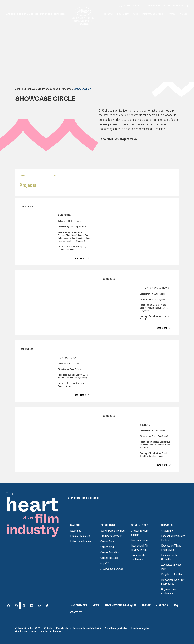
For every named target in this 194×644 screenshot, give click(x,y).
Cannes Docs (44, 89)
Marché (10, 14)
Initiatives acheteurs (81, 542)
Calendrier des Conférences (139, 557)
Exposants (76, 531)
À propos (184, 14)
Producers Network (111, 536)
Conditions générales (116, 628)
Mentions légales (140, 628)
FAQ (176, 605)
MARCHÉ (75, 525)
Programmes (25, 14)
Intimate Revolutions (154, 288)
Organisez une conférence (169, 591)
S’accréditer (123, 14)
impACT (105, 563)
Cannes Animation (110, 552)
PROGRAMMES (109, 525)
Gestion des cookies (26, 631)
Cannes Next (107, 547)
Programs (30, 89)
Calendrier (108, 14)
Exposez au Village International (171, 548)
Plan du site (62, 628)
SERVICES (167, 525)
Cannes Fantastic (110, 558)
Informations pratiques (153, 14)
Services (59, 14)
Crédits (48, 628)
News (136, 14)
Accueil (19, 89)
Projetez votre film (172, 574)
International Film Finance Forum (140, 548)
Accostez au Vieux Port (171, 567)
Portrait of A (67, 358)
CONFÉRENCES (139, 525)
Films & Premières (80, 536)
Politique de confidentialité (87, 628)
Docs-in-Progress (62, 89)
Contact (76, 612)
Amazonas (65, 215)
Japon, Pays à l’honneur (113, 531)
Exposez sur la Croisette (169, 557)
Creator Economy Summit (140, 533)
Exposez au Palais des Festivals (173, 538)
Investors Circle (139, 540)
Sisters (145, 425)
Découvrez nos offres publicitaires (173, 582)
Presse (172, 14)
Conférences (44, 14)
